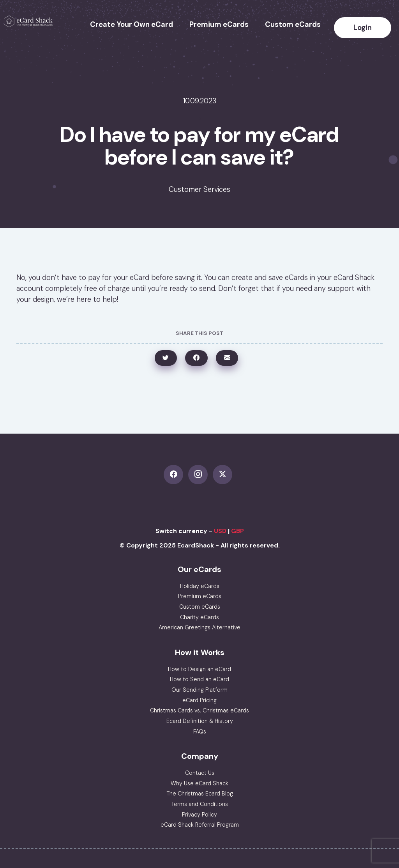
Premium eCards (219, 25)
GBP (237, 531)
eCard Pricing (199, 700)
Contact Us (200, 773)
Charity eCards (199, 617)
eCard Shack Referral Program (200, 825)
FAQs (200, 732)
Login (363, 28)
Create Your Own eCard (132, 25)
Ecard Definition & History (200, 721)
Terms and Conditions (199, 804)
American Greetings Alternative (199, 627)
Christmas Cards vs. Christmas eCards (199, 710)
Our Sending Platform (199, 690)
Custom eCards (293, 25)
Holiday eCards (200, 586)
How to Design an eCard (199, 669)
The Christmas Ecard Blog (200, 794)
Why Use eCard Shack (199, 783)
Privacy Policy (199, 815)
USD (220, 531)
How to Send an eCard (199, 679)
